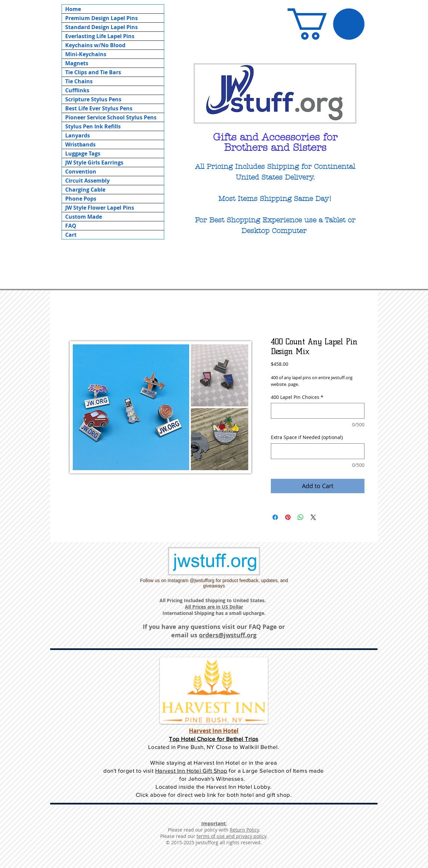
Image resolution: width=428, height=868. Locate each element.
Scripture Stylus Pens (93, 99)
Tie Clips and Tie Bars (93, 72)
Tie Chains (79, 81)
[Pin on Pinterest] (288, 517)
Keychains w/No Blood (95, 45)
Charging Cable (85, 190)
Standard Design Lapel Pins (101, 27)
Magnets (77, 63)
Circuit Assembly (87, 181)
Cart (71, 235)
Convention (81, 172)
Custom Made (84, 217)
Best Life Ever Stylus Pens (99, 108)
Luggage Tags (83, 153)
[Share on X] (313, 517)
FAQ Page (263, 627)
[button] (326, 24)
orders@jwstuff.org (228, 635)
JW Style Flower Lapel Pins (100, 208)
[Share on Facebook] (275, 517)
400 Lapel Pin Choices (297, 397)
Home (73, 9)
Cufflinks (77, 90)
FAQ (71, 226)
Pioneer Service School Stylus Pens (111, 117)
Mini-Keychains (86, 54)
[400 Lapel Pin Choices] (318, 411)
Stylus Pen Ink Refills (93, 126)
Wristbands (80, 144)
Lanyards (78, 135)
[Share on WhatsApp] (301, 517)
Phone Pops (81, 199)
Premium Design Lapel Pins (101, 18)
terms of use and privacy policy (231, 836)
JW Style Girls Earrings (94, 162)
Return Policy (244, 830)
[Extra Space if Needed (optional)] (318, 451)
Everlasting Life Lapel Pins (100, 36)
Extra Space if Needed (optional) (307, 437)
